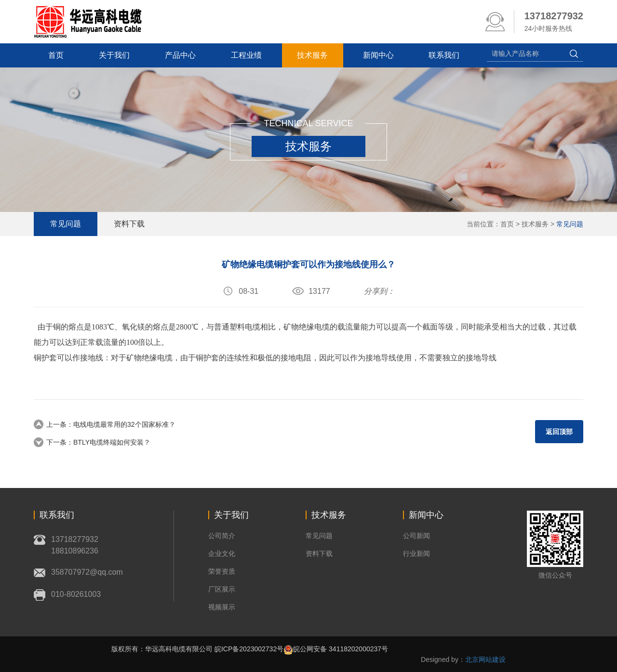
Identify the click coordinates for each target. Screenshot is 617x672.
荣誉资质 (222, 571)
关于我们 (116, 55)
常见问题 (570, 224)
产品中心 (182, 55)
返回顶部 (559, 432)
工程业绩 (249, 55)
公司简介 (222, 536)
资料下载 (131, 224)
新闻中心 (382, 55)
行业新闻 (416, 553)
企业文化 (222, 553)
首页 (57, 55)
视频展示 (222, 607)
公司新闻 (416, 536)
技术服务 (315, 55)
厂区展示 (222, 589)
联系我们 (448, 55)
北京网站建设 (485, 659)
